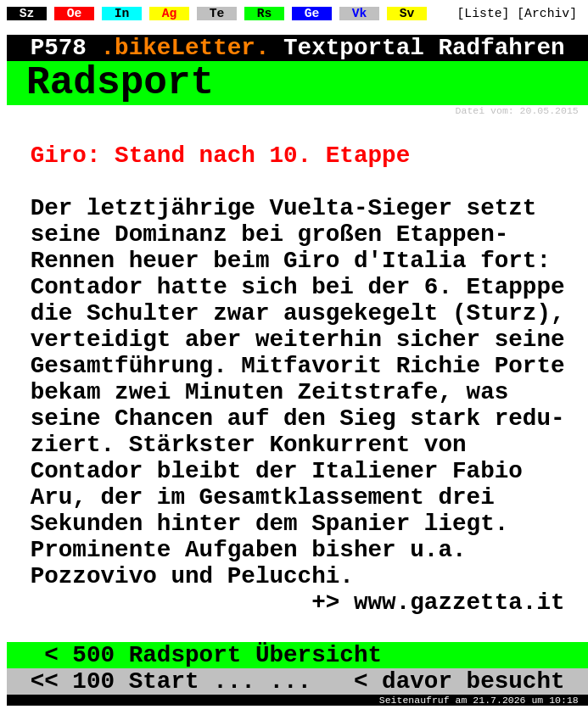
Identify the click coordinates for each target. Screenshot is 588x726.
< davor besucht (445, 681)
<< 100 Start (115, 681)
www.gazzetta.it (459, 603)
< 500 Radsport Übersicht (206, 655)
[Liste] (484, 14)
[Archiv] (547, 14)
